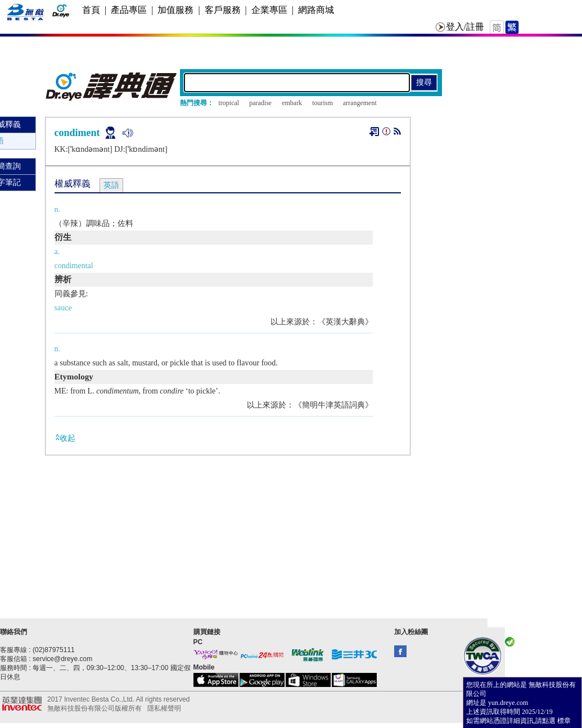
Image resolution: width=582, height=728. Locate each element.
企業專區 (269, 10)
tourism (322, 103)
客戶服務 (223, 10)
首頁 (91, 10)
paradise (260, 103)
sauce (63, 308)
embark (292, 103)
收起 (65, 438)
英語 (111, 185)
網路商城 (316, 10)
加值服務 (175, 10)
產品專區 (129, 10)
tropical (229, 103)
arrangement (360, 103)
